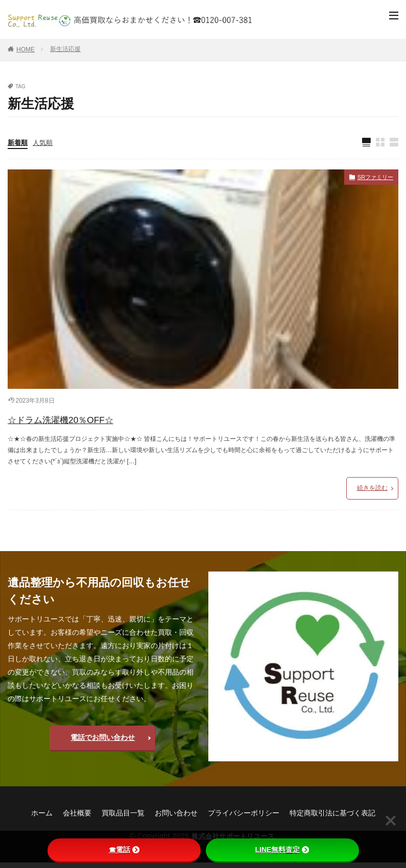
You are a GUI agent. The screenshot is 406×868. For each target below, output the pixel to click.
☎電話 (124, 850)
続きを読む (372, 493)
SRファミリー (371, 180)
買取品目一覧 (123, 817)
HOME (26, 49)
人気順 (45, 143)
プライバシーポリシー (244, 817)
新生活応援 (65, 49)
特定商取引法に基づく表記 (332, 817)
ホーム (42, 817)
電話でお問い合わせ (103, 742)
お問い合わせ (176, 817)
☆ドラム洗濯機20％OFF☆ (83, 422)
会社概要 (77, 817)
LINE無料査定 (282, 850)
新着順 (18, 143)
